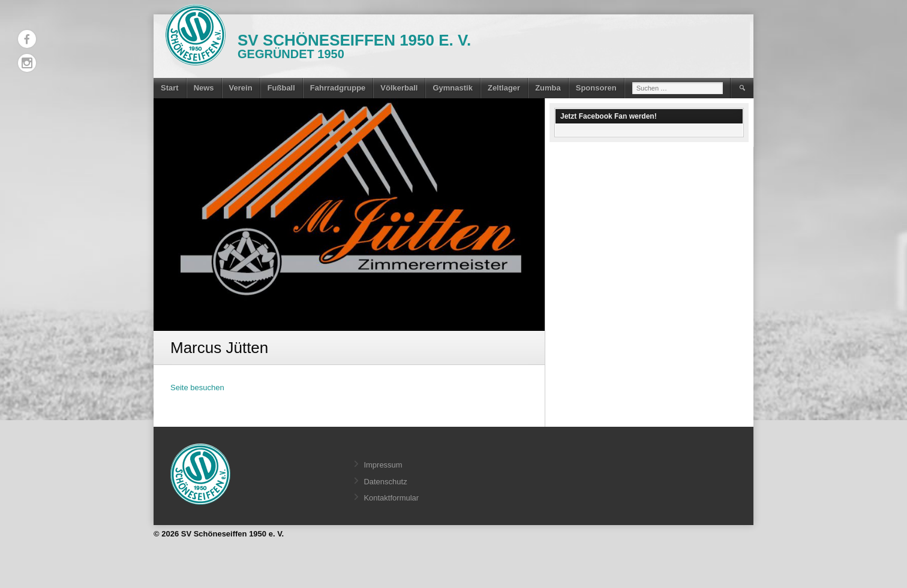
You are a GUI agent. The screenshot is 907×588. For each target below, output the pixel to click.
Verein (241, 88)
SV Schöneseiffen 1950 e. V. (354, 40)
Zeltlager (504, 88)
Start (170, 88)
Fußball (281, 88)
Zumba (548, 88)
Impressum (383, 465)
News (204, 88)
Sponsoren (596, 88)
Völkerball (399, 88)
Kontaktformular (391, 498)
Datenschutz (385, 482)
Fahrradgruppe (338, 88)
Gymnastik (452, 88)
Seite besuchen (197, 388)
